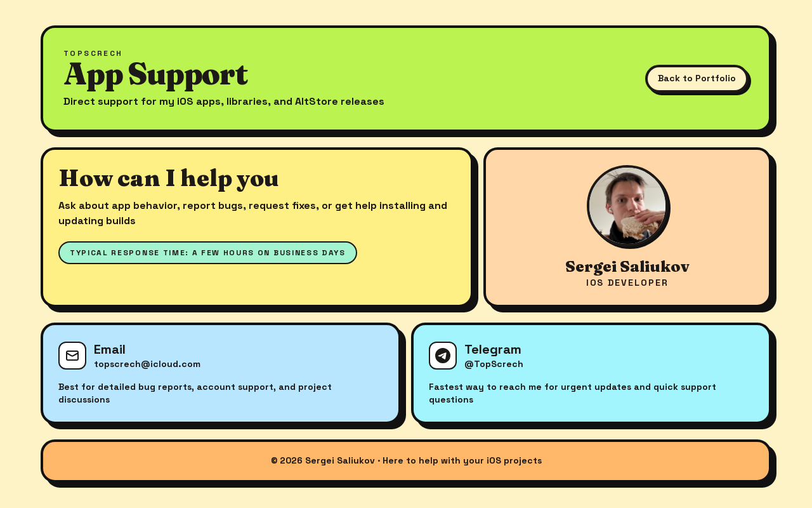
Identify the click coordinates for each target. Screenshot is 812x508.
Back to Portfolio (697, 78)
